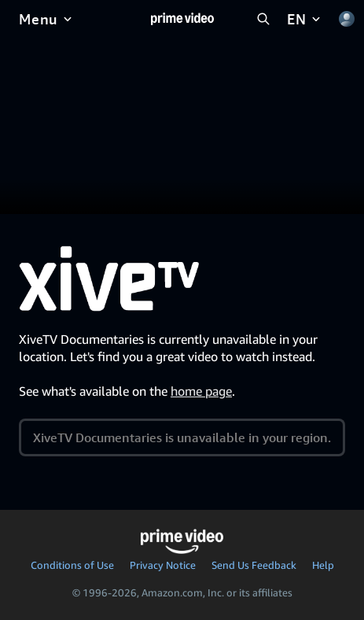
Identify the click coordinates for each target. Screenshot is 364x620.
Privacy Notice (163, 565)
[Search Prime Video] (263, 19)
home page (201, 391)
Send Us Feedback (254, 565)
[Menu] (47, 19)
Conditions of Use (72, 565)
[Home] (182, 19)
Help (323, 565)
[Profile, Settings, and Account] (347, 19)
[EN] (305, 19)
